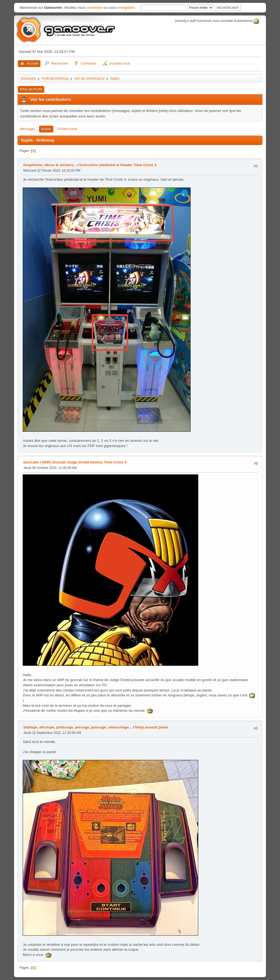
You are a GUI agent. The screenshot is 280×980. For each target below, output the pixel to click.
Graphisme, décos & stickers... (50, 165)
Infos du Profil (31, 89)
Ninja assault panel (151, 727)
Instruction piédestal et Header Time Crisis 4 (118, 165)
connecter (94, 8)
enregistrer (126, 8)
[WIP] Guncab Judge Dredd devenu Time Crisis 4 (84, 462)
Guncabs (31, 462)
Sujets (46, 129)
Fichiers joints (67, 129)
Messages (27, 129)
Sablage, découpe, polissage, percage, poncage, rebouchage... (78, 727)
